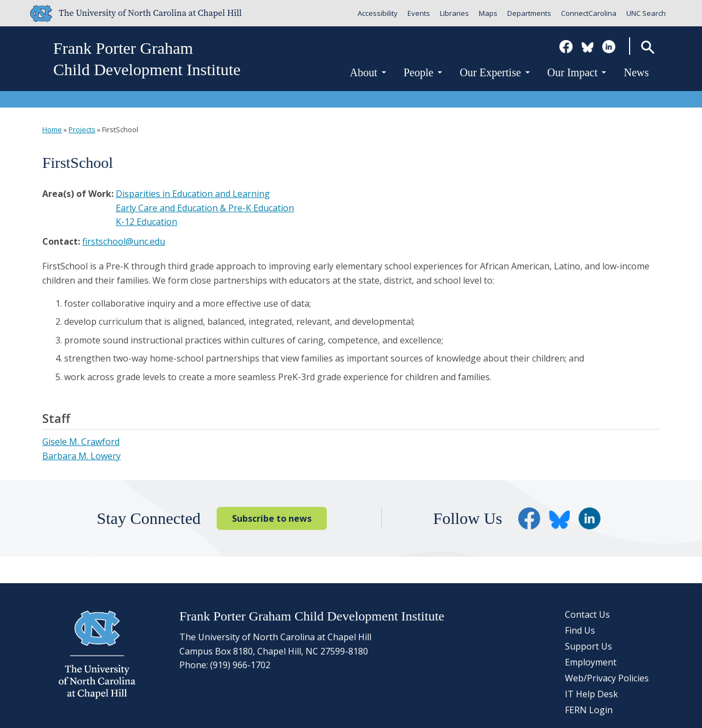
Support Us (588, 646)
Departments (529, 13)
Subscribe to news (272, 518)
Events (419, 13)
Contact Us (587, 614)
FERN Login (589, 710)
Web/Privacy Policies (607, 678)
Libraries (454, 13)
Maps (488, 13)
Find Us (580, 630)
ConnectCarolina (589, 13)
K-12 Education (146, 222)
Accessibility (378, 13)
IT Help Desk (591, 694)
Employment (591, 662)
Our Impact (577, 72)
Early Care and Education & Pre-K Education (205, 208)
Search (647, 47)
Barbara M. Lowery (81, 456)
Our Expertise (495, 72)
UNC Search (646, 13)
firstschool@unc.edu (124, 241)
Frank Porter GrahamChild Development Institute (147, 59)
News (636, 72)
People (423, 72)
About (368, 72)
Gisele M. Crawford (81, 442)
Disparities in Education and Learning (193, 194)
